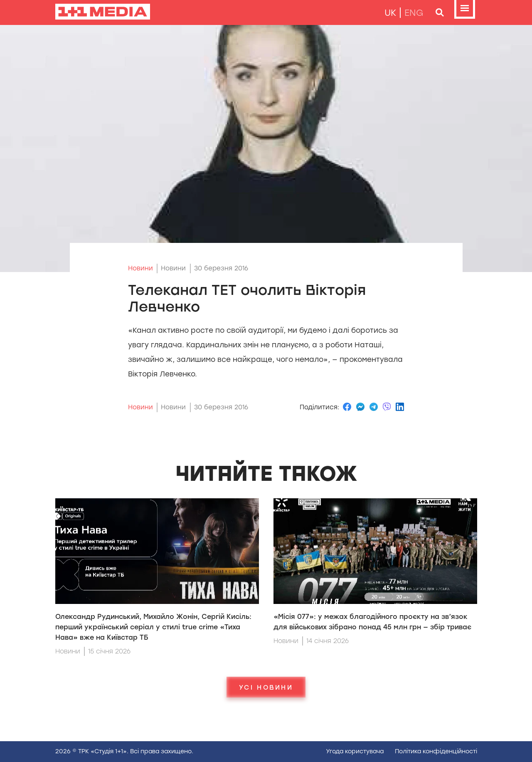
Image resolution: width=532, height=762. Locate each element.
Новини (140, 268)
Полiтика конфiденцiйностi (436, 751)
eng (414, 13)
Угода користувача (355, 751)
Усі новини (266, 687)
